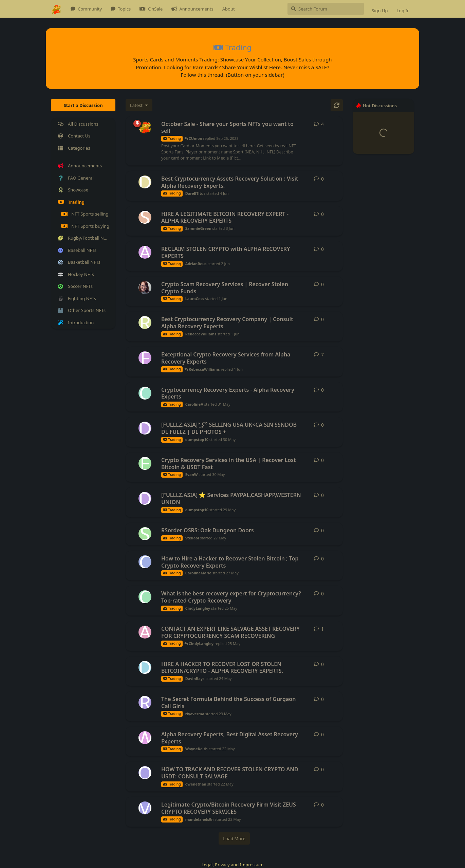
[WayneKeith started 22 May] (145, 738)
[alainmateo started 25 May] (145, 632)
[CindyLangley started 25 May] (145, 597)
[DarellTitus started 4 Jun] (145, 182)
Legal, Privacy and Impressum (233, 865)
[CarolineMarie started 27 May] (145, 562)
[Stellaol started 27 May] (145, 534)
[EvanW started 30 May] (145, 463)
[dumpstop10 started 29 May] (145, 498)
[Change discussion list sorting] (139, 105)
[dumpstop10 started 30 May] (145, 428)
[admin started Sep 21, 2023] (145, 127)
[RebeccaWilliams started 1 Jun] (145, 322)
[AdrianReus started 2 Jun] (145, 252)
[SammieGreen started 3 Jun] (145, 217)
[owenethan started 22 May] (145, 773)
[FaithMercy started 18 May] (145, 358)
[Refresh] (337, 105)
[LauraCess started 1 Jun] (145, 288)
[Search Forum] (326, 9)
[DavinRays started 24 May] (145, 667)
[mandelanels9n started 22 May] (145, 808)
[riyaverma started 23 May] (145, 702)
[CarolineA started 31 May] (145, 393)
